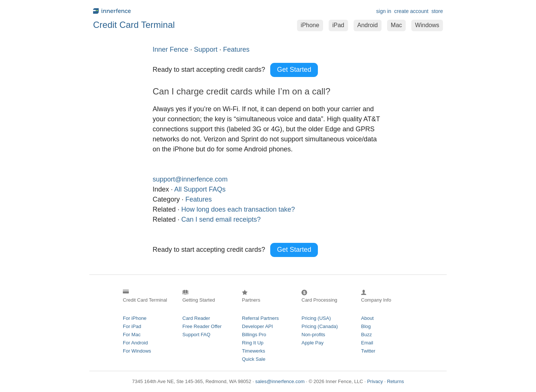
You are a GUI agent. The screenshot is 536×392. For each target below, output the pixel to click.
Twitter (368, 351)
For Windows (137, 351)
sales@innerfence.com (280, 381)
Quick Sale (254, 359)
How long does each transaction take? (238, 209)
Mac (396, 25)
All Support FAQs (200, 189)
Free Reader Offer (202, 326)
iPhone (310, 25)
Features (199, 199)
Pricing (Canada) (320, 326)
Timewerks (253, 351)
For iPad (132, 326)
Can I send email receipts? (221, 219)
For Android (135, 343)
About (367, 318)
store (437, 11)
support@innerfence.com (190, 179)
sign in (384, 11)
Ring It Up (253, 343)
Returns (396, 381)
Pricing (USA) (316, 318)
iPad (338, 25)
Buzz (366, 335)
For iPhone (135, 318)
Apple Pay (312, 343)
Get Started (294, 70)
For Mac (132, 335)
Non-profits (313, 335)
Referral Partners (260, 318)
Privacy (375, 381)
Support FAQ (196, 335)
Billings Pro (254, 335)
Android (368, 25)
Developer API (257, 326)
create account (411, 11)
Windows (427, 25)
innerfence (179, 11)
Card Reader (196, 318)
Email (367, 343)
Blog (366, 326)
